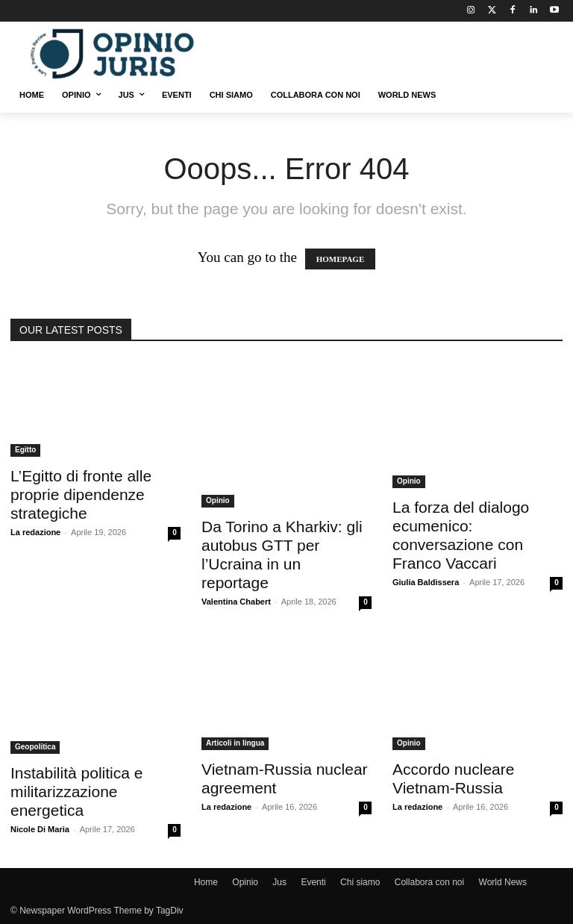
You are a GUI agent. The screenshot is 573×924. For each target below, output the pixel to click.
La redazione (35, 532)
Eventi (313, 882)
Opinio (218, 500)
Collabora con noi (429, 882)
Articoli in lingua (235, 743)
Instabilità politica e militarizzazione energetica (76, 792)
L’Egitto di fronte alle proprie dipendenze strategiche (81, 494)
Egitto (25, 450)
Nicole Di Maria (40, 829)
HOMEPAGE (341, 259)
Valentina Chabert (236, 602)
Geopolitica (35, 747)
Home (206, 882)
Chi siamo (360, 882)
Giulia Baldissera (426, 582)
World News (503, 882)
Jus (279, 882)
